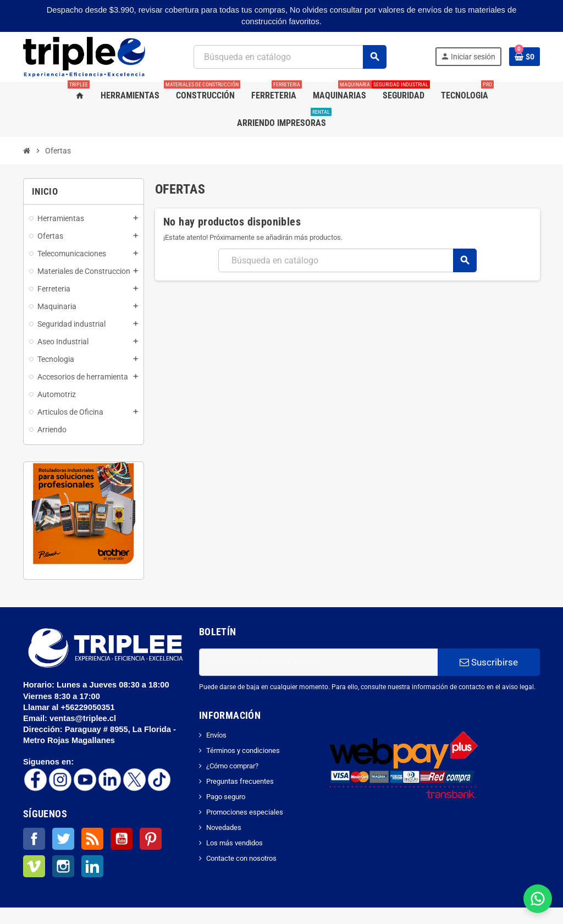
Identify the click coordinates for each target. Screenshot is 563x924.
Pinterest (151, 839)
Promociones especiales (245, 812)
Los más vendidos (234, 843)
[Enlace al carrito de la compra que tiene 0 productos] (525, 57)
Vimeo (34, 866)
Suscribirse (489, 662)
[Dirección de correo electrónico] (318, 662)
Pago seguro (226, 797)
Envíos (216, 735)
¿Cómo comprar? (232, 766)
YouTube (122, 839)
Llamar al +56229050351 (70, 707)
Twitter (63, 839)
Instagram (63, 866)
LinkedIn (92, 866)
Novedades (224, 827)
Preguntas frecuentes (240, 781)
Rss (92, 839)
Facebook (34, 839)
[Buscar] (289, 57)
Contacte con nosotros (241, 858)
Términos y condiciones (243, 750)
